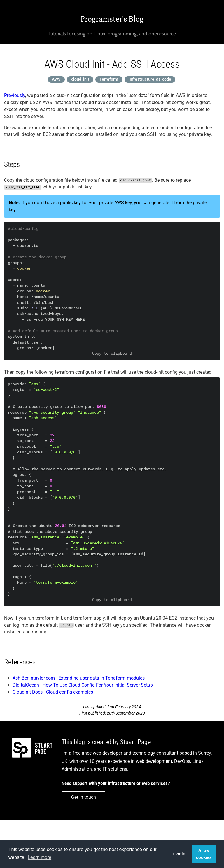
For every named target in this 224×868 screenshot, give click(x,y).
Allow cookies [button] (204, 854)
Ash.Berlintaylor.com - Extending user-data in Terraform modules (79, 678)
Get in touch (84, 797)
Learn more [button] (40, 857)
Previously (15, 95)
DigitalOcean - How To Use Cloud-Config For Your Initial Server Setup (83, 685)
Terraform (109, 79)
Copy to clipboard (112, 353)
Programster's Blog (112, 19)
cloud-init (80, 79)
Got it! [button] (179, 854)
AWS (56, 79)
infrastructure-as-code (150, 79)
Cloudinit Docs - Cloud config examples (53, 692)
